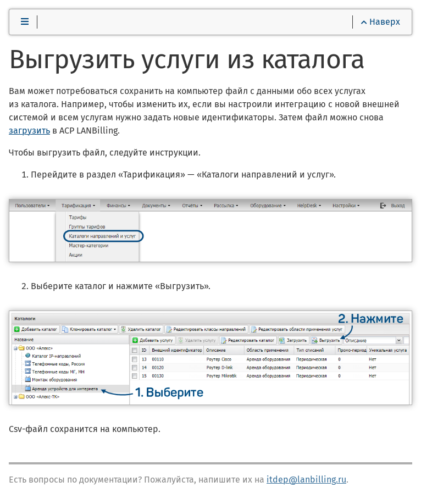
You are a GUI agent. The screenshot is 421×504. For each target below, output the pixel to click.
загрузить (29, 131)
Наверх (381, 22)
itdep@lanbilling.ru (306, 480)
